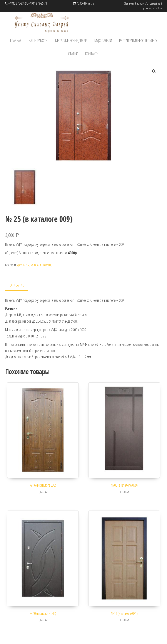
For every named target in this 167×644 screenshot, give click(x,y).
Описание (17, 285)
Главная (16, 40)
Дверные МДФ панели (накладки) (35, 265)
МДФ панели (103, 40)
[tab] (20, 285)
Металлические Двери (71, 40)
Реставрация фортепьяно (138, 40)
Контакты (92, 54)
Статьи (73, 54)
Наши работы (38, 40)
